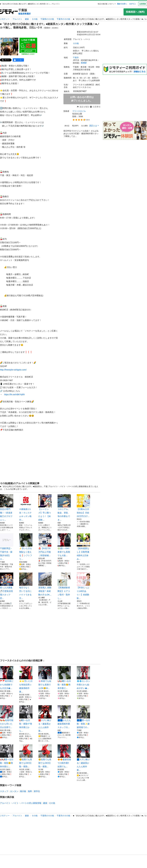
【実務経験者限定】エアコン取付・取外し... (64, 586)
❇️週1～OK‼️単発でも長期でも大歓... (64, 545)
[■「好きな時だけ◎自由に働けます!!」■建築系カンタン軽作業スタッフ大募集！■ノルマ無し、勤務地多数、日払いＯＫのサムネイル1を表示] (9, 47)
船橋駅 (84, 63)
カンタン (14, 791)
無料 (30, 791)
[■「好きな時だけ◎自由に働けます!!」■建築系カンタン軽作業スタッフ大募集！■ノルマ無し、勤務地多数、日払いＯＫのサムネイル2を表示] (28, 47)
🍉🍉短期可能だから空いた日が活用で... (7, 717)
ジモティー (5, 19)
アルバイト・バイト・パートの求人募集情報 (21, 803)
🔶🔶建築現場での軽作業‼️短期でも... (64, 756)
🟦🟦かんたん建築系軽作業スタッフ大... (64, 717)
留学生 (37, 791)
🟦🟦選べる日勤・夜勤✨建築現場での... (83, 717)
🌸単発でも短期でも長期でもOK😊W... (45, 678)
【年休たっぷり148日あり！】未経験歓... (83, 586)
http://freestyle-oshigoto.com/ (13, 370)
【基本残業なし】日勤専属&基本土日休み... (83, 547)
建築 (27, 19)
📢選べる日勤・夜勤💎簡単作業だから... (26, 719)
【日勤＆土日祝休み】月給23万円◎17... (83, 506)
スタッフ (4, 791)
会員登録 (143, 4)
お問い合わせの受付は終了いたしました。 (82, 99)
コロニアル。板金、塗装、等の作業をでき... (64, 508)
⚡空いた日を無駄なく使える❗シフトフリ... (26, 547)
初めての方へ (122, 4)
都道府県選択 (24, 14)
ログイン (133, 4)
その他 (35, 19)
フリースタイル (79, 111)
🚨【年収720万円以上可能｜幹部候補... (45, 545)
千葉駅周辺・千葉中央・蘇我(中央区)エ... (7, 547)
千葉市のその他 (63, 19)
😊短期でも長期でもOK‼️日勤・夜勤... (26, 756)
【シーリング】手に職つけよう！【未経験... (45, 508)
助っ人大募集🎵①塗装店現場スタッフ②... (7, 586)
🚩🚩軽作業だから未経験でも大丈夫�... (7, 678)
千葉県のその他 (47, 19)
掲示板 (23, 791)
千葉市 (76, 58)
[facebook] (18, 60)
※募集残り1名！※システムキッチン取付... (26, 508)
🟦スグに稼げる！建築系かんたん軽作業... (83, 758)
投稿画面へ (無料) (135, 12)
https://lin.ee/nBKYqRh (14, 394)
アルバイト (17, 19)
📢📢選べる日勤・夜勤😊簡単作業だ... (64, 678)
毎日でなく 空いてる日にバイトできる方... (26, 586)
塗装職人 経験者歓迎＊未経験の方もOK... (45, 584)
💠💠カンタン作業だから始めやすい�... (83, 678)
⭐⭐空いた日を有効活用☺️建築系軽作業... (26, 679)
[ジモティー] (9, 12)
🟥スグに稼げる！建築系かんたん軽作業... (45, 719)
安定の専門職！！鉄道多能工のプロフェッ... (7, 508)
